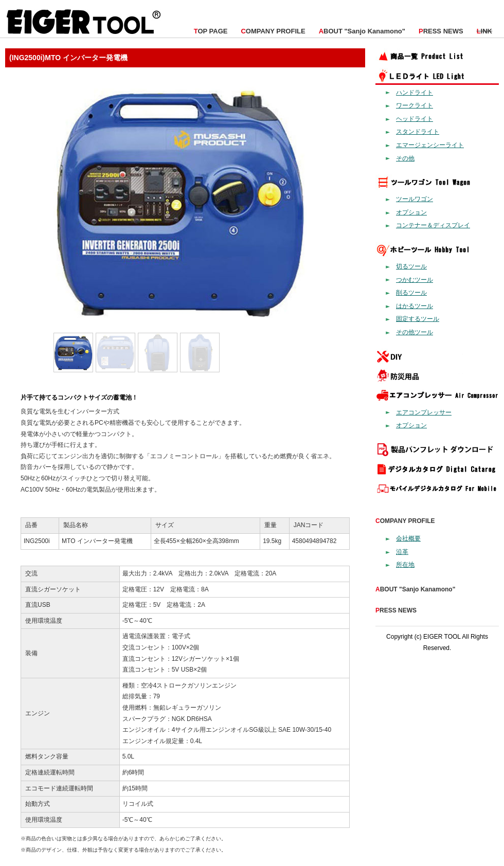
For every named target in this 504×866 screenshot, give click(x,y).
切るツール (411, 266)
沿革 (402, 552)
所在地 (405, 565)
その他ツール (415, 332)
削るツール (411, 293)
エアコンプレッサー (424, 412)
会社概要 (408, 538)
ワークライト (415, 105)
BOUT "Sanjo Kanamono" (362, 31)
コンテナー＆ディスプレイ (433, 225)
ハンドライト (415, 93)
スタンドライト (418, 132)
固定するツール (418, 319)
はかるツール (415, 306)
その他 (405, 158)
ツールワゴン (415, 199)
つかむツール (415, 280)
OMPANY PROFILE (273, 31)
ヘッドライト (415, 119)
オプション (411, 212)
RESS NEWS (441, 31)
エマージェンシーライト (430, 145)
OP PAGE (211, 31)
